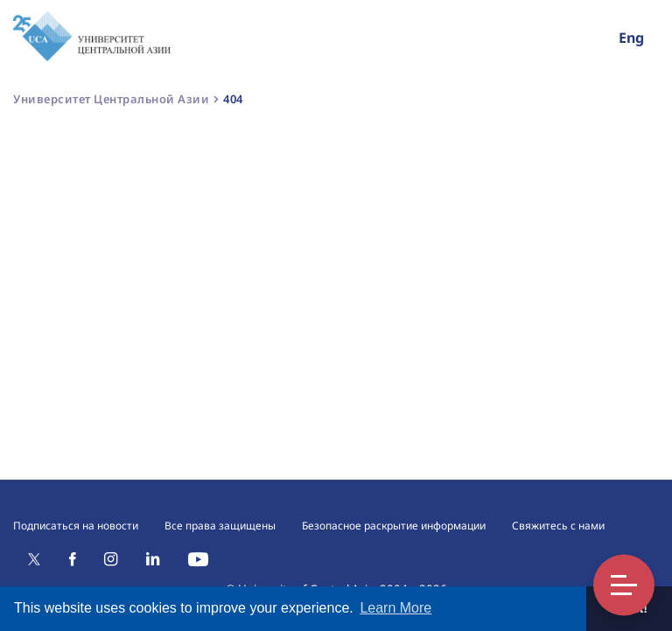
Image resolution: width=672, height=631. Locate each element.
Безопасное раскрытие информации (394, 526)
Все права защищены (220, 526)
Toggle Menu (624, 585)
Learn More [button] (395, 608)
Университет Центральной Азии (111, 99)
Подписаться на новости (76, 526)
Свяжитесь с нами (558, 526)
